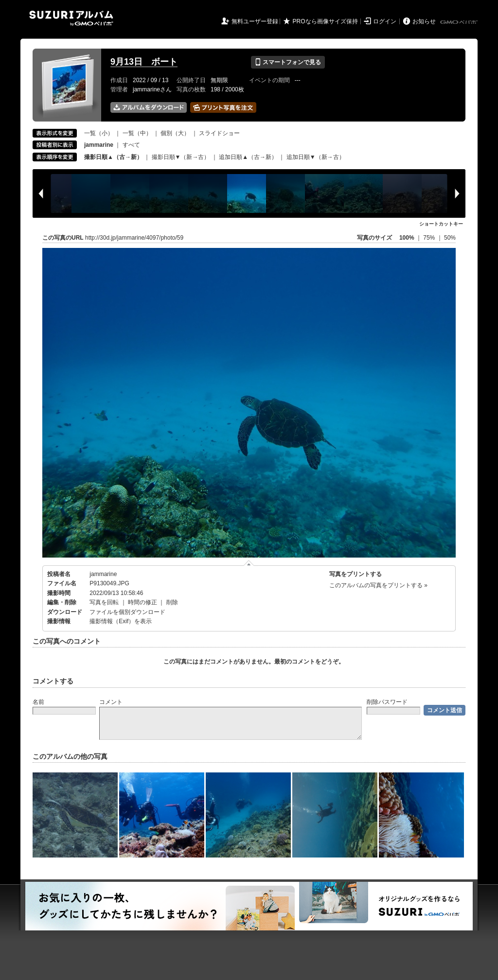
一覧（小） (99, 133)
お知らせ (424, 21)
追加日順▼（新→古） (316, 157)
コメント (111, 702)
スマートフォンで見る (288, 62)
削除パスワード (387, 702)
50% (450, 238)
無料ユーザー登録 (255, 21)
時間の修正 (142, 602)
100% (407, 238)
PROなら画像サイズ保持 (325, 21)
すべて (131, 145)
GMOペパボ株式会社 (460, 22)
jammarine (103, 574)
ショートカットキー (441, 224)
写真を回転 (104, 602)
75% (430, 238)
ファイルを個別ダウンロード (127, 612)
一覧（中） (137, 133)
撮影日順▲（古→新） (113, 157)
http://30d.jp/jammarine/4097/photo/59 (134, 238)
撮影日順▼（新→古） (181, 157)
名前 (38, 702)
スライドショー (219, 133)
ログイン (385, 21)
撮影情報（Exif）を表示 (121, 621)
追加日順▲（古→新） (248, 157)
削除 (172, 602)
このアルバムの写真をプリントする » (378, 585)
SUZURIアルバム (71, 18)
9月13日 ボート (144, 62)
